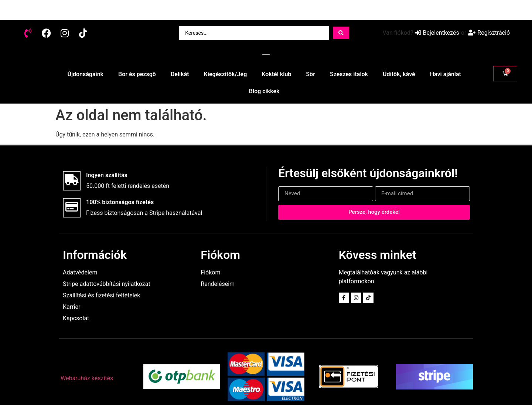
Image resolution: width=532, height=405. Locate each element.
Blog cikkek (264, 91)
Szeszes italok (349, 74)
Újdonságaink (85, 74)
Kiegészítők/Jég (226, 74)
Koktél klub (276, 74)
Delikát (180, 74)
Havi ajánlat (446, 74)
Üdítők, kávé (399, 74)
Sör (311, 74)
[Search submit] (341, 33)
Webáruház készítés (87, 378)
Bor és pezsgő (137, 74)
